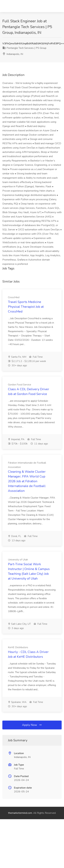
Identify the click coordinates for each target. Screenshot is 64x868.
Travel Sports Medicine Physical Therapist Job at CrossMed (26, 307)
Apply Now (32, 725)
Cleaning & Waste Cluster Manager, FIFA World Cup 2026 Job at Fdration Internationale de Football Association (27, 481)
